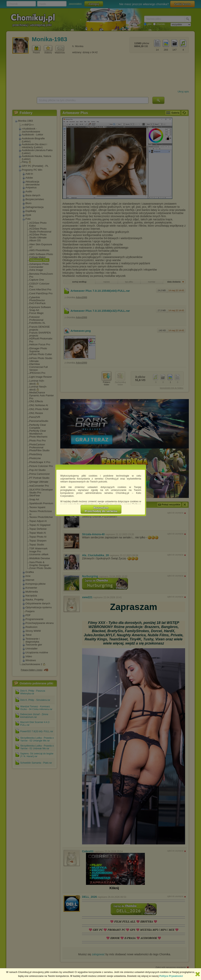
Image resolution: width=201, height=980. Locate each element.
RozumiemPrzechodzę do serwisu (101, 509)
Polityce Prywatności (171, 976)
